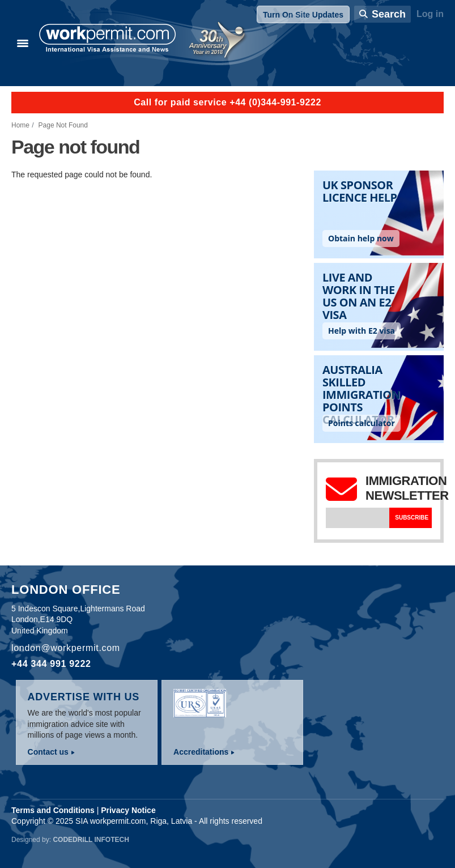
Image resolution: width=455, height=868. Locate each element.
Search (389, 14)
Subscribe (412, 518)
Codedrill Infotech (91, 840)
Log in (430, 14)
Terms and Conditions (53, 810)
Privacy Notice (128, 810)
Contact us (48, 752)
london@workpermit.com (66, 648)
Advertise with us (84, 697)
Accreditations (201, 752)
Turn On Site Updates (303, 15)
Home (20, 125)
